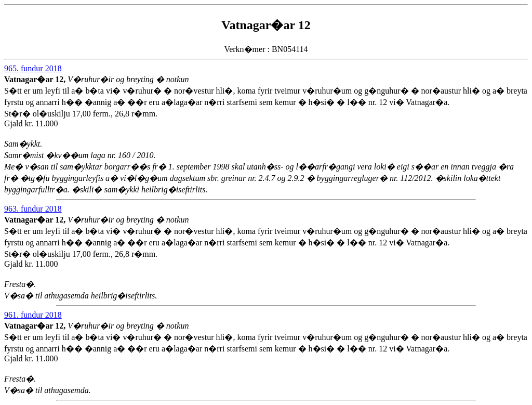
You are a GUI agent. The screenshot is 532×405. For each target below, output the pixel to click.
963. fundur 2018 (33, 209)
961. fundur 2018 (33, 315)
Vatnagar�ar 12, (36, 79)
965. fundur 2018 (33, 68)
